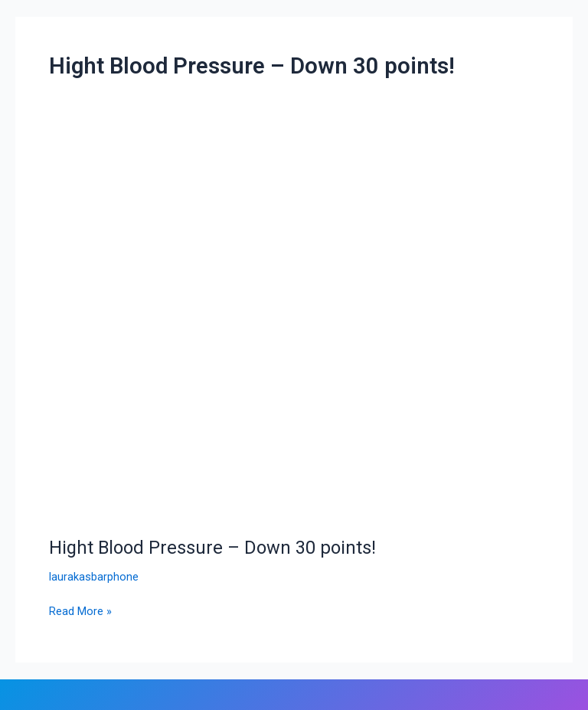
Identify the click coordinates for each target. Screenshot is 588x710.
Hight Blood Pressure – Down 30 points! (212, 548)
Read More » (80, 610)
